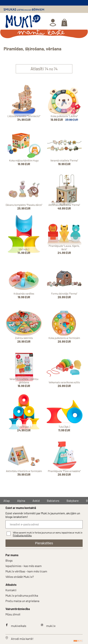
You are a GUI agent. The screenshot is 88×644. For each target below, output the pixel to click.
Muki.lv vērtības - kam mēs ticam (26, 571)
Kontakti (11, 590)
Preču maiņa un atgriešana (22, 601)
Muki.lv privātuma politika (22, 595)
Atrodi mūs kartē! (22, 639)
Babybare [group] (73, 501)
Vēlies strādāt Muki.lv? (20, 577)
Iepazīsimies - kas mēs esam (24, 566)
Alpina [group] (21, 501)
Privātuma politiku (22, 535)
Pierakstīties (44, 543)
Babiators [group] (53, 501)
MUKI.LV (23, 22)
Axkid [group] (36, 501)
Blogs (9, 560)
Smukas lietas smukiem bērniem (24, 9)
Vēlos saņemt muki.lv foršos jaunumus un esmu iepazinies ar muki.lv (48, 534)
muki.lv (51, 626)
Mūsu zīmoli (13, 614)
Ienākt (53, 23)
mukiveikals (19, 626)
